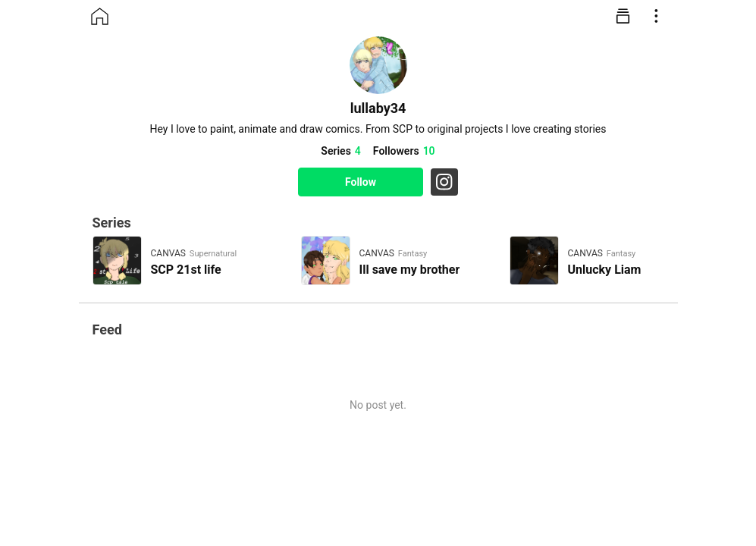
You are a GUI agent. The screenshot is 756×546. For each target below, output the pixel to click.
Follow (361, 182)
